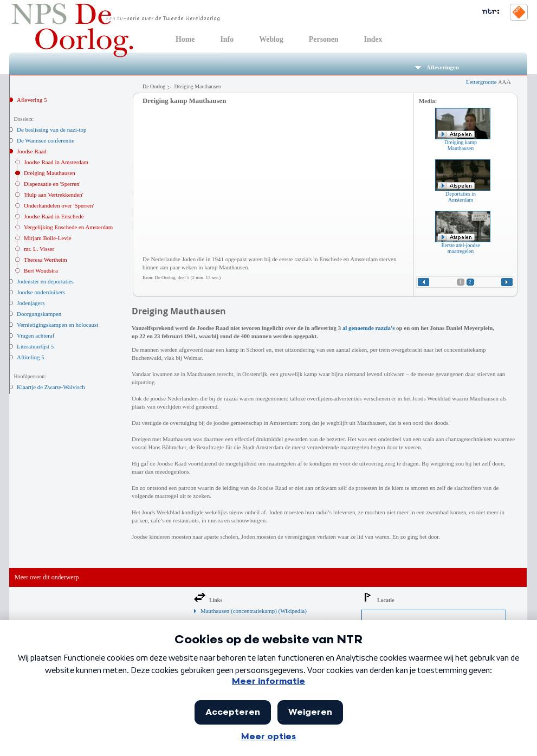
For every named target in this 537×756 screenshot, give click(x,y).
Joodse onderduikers (41, 292)
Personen (324, 39)
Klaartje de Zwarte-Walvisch (51, 387)
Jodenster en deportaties (45, 281)
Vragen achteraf (35, 335)
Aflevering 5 (32, 100)
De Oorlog (154, 86)
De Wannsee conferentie (46, 140)
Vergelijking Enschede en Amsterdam (68, 227)
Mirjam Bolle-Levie (48, 238)
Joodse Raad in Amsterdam (56, 162)
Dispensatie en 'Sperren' (52, 184)
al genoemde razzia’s (369, 328)
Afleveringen (437, 67)
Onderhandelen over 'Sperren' (59, 205)
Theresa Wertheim (46, 260)
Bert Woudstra (41, 270)
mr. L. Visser (39, 249)
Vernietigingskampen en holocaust (57, 325)
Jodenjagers (31, 303)
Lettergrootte (489, 82)
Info (227, 39)
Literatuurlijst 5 (35, 346)
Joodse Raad (32, 151)
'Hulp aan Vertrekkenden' (54, 195)
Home (185, 39)
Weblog (271, 39)
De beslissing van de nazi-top (51, 130)
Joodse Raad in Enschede (54, 216)
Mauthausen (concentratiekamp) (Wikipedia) (254, 611)
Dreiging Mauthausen (50, 173)
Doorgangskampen (39, 314)
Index (373, 39)
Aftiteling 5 (31, 357)
